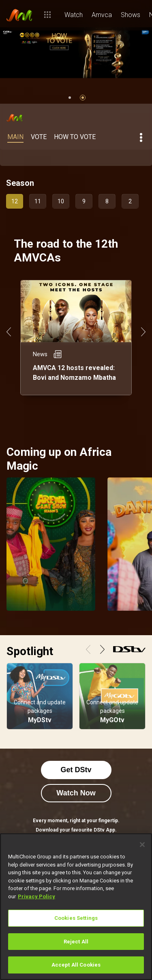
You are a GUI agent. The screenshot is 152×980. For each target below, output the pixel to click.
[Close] (142, 845)
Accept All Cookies (76, 965)
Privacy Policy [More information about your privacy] (36, 896)
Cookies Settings (76, 918)
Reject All (76, 942)
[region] (76, 907)
